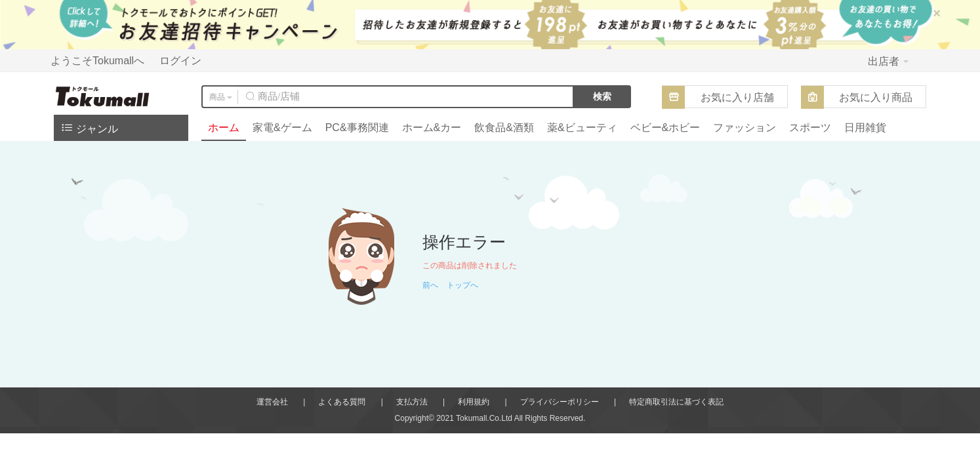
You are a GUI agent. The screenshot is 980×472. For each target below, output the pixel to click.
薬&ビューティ (582, 128)
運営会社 (272, 402)
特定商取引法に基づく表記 (676, 402)
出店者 (888, 61)
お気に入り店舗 (737, 97)
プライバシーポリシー (560, 402)
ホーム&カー (432, 128)
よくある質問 (342, 402)
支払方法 (412, 402)
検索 (602, 96)
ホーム (224, 128)
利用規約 (474, 402)
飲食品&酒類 (504, 128)
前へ (430, 285)
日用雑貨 (865, 128)
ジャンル (89, 128)
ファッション (745, 128)
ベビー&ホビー (665, 128)
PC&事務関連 (357, 128)
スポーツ (810, 128)
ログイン (180, 61)
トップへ (462, 285)
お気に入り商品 (876, 97)
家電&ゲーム (282, 128)
